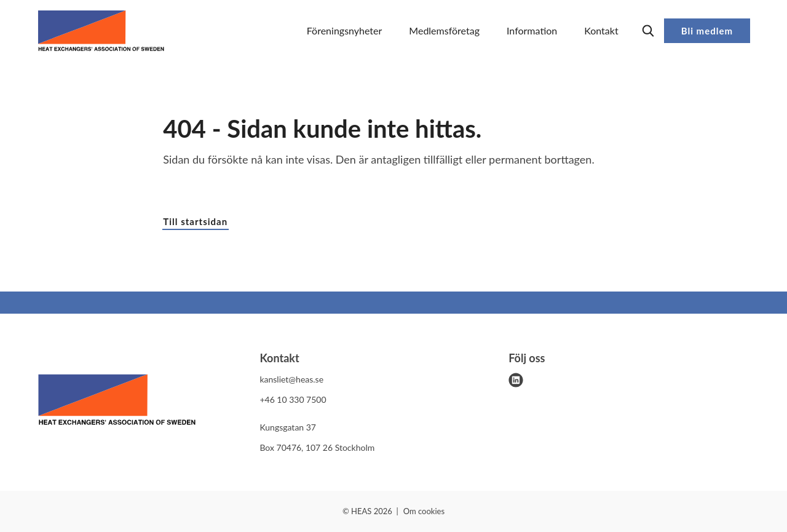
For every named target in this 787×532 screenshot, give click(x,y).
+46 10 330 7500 (293, 399)
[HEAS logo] (117, 402)
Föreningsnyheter (345, 30)
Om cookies (424, 511)
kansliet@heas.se (291, 379)
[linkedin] (516, 380)
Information (532, 30)
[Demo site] (101, 31)
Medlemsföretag (444, 30)
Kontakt (601, 30)
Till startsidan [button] (195, 221)
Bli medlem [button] (707, 31)
